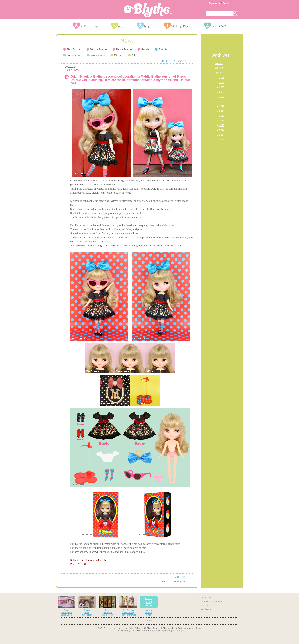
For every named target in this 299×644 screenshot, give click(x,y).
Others (116, 55)
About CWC (206, 598)
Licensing (205, 605)
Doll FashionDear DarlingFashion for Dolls (128, 606)
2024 (222, 83)
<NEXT (165, 61)
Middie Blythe (97, 49)
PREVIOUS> (180, 61)
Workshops (96, 55)
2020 (222, 102)
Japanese (214, 3)
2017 (222, 116)
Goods (143, 49)
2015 (222, 125)
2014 (222, 130)
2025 (222, 78)
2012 (222, 140)
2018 (222, 111)
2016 (222, 121)
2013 (222, 135)
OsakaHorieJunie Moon (87, 606)
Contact (149, 621)
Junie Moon (72, 55)
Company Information (212, 601)
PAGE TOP (180, 577)
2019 (222, 106)
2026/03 (219, 63)
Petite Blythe (122, 49)
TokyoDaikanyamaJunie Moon (66, 606)
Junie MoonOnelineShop (149, 606)
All (131, 55)
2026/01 (219, 73)
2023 (222, 87)
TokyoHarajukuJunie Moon (108, 606)
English (227, 3)
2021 (222, 97)
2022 (222, 92)
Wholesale (206, 609)
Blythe (148, 10)
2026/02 (219, 68)
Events (161, 49)
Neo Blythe (72, 49)
